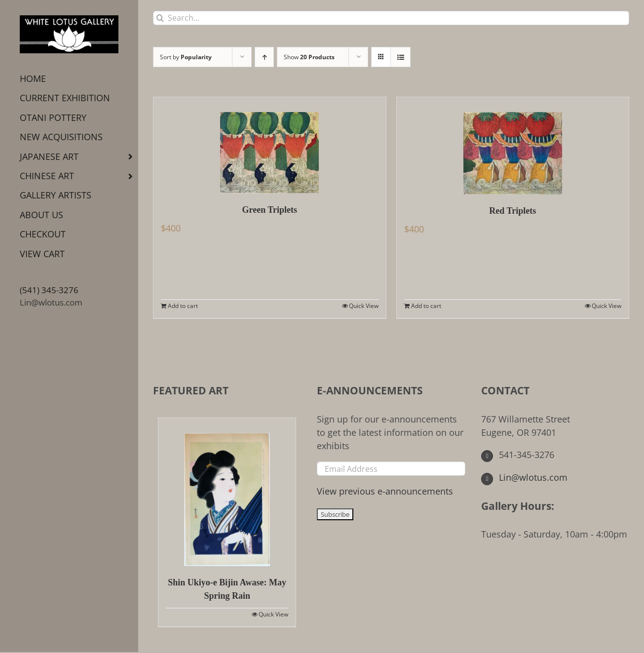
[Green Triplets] (270, 145)
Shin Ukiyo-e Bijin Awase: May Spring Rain (227, 589)
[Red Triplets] (513, 146)
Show (309, 57)
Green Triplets (270, 210)
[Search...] (391, 18)
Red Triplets (512, 211)
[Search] (160, 18)
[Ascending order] (264, 57)
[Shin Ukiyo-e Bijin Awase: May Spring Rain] (227, 492)
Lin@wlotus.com (51, 302)
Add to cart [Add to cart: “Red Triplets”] (426, 306)
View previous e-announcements (385, 491)
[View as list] (400, 57)
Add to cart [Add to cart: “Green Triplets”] (183, 306)
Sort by (186, 57)
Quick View (364, 306)
